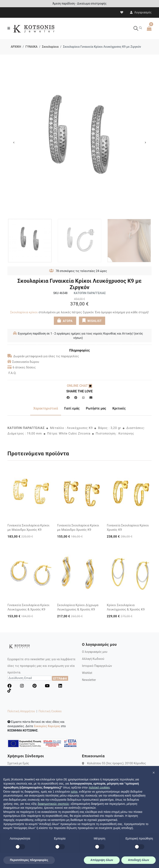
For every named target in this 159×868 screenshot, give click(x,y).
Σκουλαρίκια (50, 47)
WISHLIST (92, 321)
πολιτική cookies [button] (99, 787)
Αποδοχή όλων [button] (139, 860)
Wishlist (87, 673)
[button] (154, 773)
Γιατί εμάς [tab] (72, 408)
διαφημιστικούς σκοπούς (53, 804)
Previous (14, 142)
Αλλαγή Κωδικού (93, 659)
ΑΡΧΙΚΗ (16, 47)
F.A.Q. (13, 373)
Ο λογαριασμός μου (95, 652)
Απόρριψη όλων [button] (102, 860)
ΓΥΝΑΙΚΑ (31, 47)
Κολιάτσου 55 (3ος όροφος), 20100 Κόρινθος (117, 763)
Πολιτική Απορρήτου (21, 711)
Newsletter (89, 680)
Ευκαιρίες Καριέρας (47, 726)
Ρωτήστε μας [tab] (96, 408)
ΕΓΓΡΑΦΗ (60, 679)
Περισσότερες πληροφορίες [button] (29, 860)
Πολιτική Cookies (50, 711)
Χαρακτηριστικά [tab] (46, 408)
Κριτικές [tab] (119, 408)
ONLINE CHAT (79, 386)
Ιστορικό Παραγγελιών (97, 666)
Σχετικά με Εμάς (18, 763)
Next (145, 142)
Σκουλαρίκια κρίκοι (24, 312)
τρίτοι (74, 792)
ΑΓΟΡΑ (65, 321)
